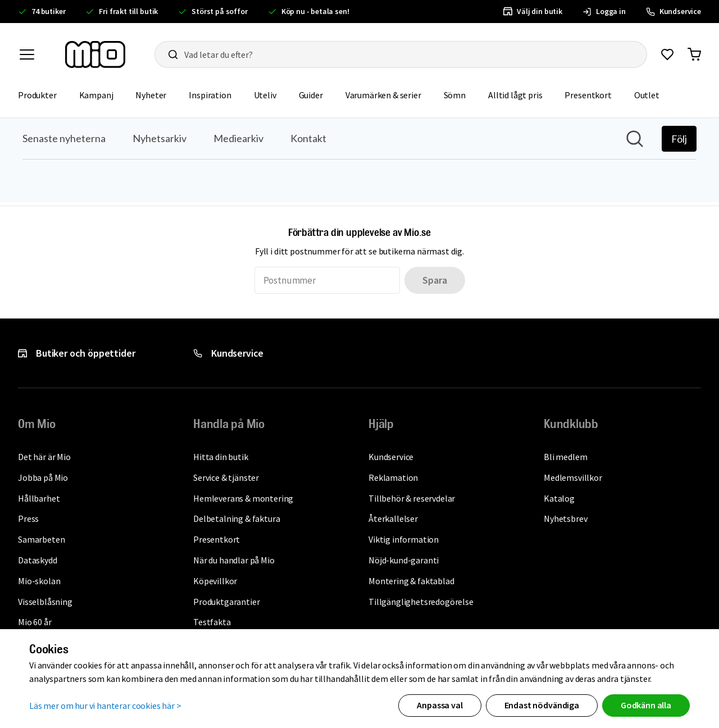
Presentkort (588, 95)
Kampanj (96, 95)
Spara (434, 280)
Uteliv (265, 95)
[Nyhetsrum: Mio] (359, 160)
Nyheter (151, 95)
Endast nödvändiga (542, 705)
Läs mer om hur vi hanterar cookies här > (105, 706)
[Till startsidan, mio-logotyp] (95, 54)
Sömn (455, 95)
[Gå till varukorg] (694, 54)
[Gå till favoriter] (667, 54)
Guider (311, 95)
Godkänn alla (646, 705)
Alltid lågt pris (515, 95)
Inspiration (210, 95)
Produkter (37, 95)
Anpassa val (440, 705)
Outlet (647, 95)
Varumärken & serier (383, 95)
